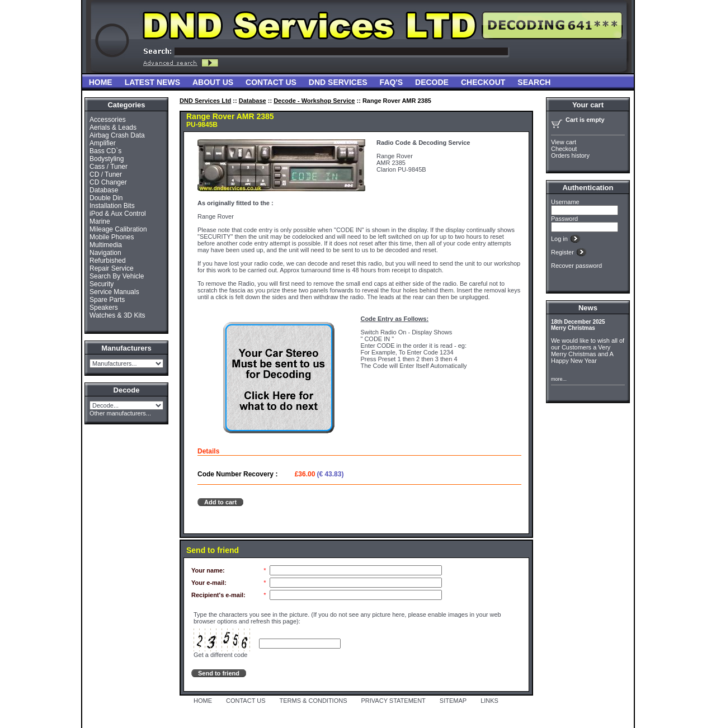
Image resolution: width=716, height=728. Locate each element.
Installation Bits (112, 206)
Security (102, 284)
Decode (432, 82)
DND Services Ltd (205, 101)
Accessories (108, 120)
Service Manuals (114, 292)
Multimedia (106, 245)
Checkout (483, 82)
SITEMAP (453, 701)
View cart (564, 142)
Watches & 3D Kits (117, 315)
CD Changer (108, 182)
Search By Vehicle (117, 276)
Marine (100, 221)
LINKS (489, 701)
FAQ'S (391, 82)
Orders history (570, 155)
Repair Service (112, 268)
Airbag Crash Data (117, 135)
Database (104, 190)
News (588, 308)
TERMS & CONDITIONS (314, 701)
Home (101, 82)
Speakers (104, 308)
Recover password (576, 266)
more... (559, 379)
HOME (203, 701)
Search (534, 82)
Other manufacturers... (120, 413)
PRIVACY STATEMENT (394, 701)
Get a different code (220, 655)
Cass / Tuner (109, 167)
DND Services (338, 82)
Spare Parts (107, 300)
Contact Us (271, 82)
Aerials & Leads (113, 127)
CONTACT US (246, 701)
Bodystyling (107, 159)
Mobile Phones (112, 237)
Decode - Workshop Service (314, 101)
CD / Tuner (106, 174)
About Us (213, 82)
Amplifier (103, 143)
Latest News (152, 82)
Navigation (105, 253)
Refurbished (108, 261)
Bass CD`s (105, 151)
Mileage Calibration (118, 229)
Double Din (106, 198)
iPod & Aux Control (118, 214)
